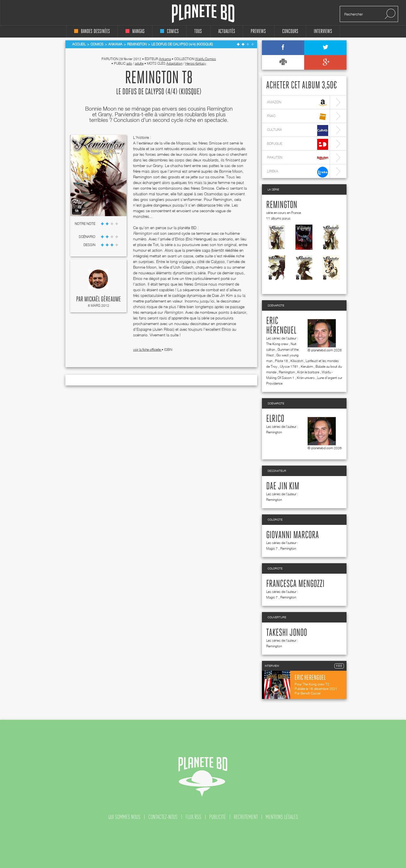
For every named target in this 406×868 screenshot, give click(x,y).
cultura (298, 131)
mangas (135, 31)
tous (198, 31)
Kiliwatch (297, 361)
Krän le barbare (308, 372)
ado (129, 63)
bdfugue (298, 144)
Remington (282, 205)
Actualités (227, 31)
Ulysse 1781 (289, 366)
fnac (298, 117)
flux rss (193, 817)
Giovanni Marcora (293, 535)
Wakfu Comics (206, 59)
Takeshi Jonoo (287, 633)
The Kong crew (277, 344)
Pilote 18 (281, 361)
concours (290, 31)
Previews (258, 31)
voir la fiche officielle (147, 349)
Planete (203, 14)
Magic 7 (272, 548)
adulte (139, 63)
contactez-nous (163, 817)
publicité (218, 817)
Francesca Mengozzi (295, 584)
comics (169, 31)
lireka (298, 172)
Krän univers (306, 378)
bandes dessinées (92, 31)
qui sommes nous (124, 817)
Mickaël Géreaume (103, 299)
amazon (298, 103)
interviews (323, 31)
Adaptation (174, 63)
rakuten (298, 158)
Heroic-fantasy (196, 63)
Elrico (275, 419)
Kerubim (307, 366)
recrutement (246, 817)
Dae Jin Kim (283, 486)
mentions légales (282, 817)
